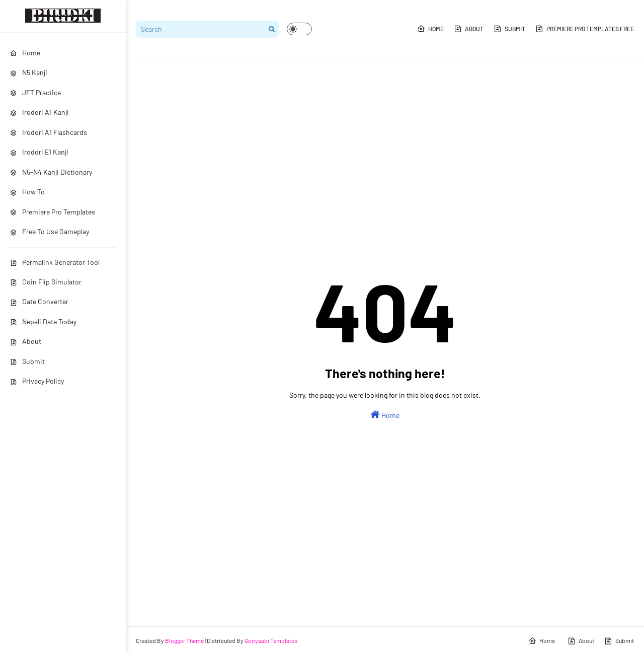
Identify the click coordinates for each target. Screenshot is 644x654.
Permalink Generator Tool (55, 262)
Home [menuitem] (25, 53)
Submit (27, 361)
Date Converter (39, 301)
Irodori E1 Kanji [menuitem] (39, 152)
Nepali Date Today (43, 321)
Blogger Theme (184, 640)
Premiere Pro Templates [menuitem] (53, 212)
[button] (299, 29)
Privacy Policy (37, 381)
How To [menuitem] (27, 192)
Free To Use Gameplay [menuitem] (50, 231)
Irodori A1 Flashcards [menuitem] (49, 132)
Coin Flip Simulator (46, 282)
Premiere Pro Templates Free (585, 29)
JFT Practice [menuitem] (35, 92)
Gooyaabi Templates (271, 640)
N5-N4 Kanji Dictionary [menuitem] (51, 172)
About (26, 341)
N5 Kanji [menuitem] (29, 72)
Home (430, 29)
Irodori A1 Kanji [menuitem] (39, 112)
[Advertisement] (385, 144)
